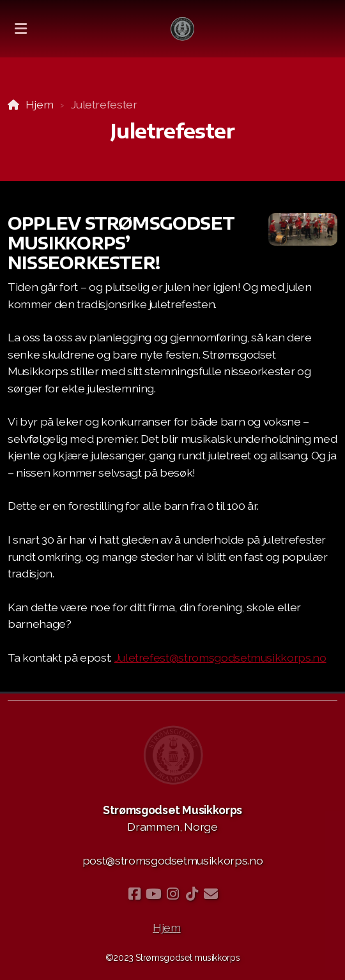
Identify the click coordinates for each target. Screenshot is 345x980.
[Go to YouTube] (153, 894)
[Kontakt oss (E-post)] (211, 894)
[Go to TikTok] (192, 894)
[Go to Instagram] (172, 894)
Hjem (40, 104)
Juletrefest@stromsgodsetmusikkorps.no (220, 657)
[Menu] (20, 29)
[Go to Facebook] (134, 894)
